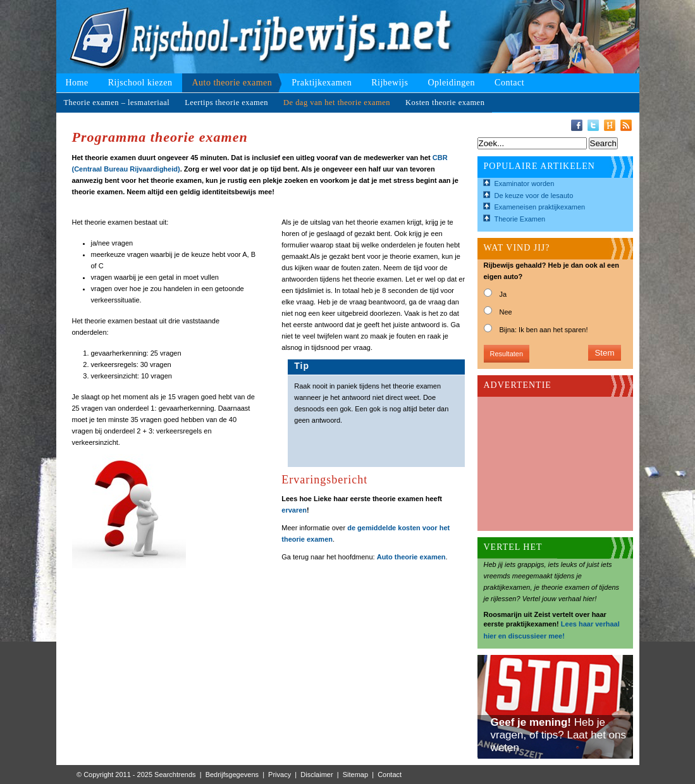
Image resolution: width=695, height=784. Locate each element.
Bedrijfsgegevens (232, 775)
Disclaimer (317, 775)
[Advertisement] (547, 460)
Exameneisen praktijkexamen (540, 207)
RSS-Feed (626, 125)
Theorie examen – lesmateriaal (117, 103)
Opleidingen (451, 83)
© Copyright (95, 775)
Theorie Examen (520, 219)
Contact (509, 83)
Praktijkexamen (322, 83)
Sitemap (355, 775)
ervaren (294, 510)
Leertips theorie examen (226, 103)
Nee (506, 312)
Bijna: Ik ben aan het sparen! (544, 330)
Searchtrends (175, 775)
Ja (503, 294)
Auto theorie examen (232, 83)
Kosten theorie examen (445, 103)
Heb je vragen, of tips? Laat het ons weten (559, 735)
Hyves (610, 125)
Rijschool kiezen (140, 83)
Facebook (577, 125)
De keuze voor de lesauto (534, 196)
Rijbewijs (390, 83)
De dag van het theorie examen (337, 103)
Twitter (593, 125)
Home (77, 83)
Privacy (280, 775)
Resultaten (507, 354)
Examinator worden (525, 184)
